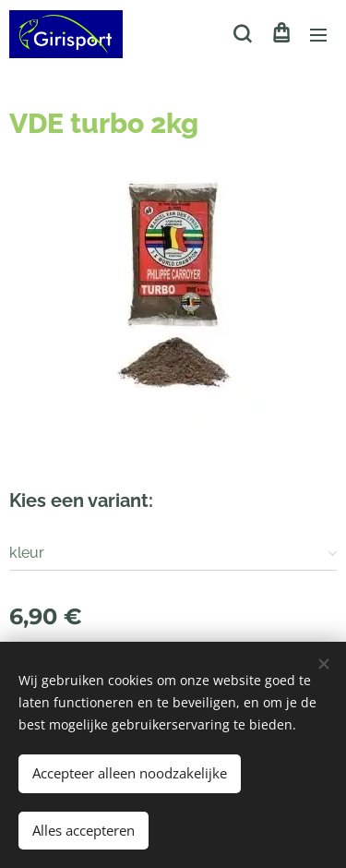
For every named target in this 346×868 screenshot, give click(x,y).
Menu (318, 35)
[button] (242, 34)
